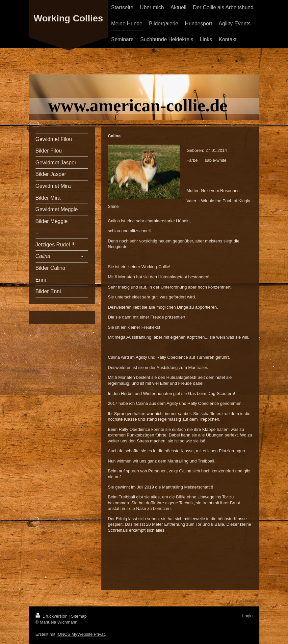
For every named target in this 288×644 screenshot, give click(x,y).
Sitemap (79, 616)
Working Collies (68, 18)
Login (248, 616)
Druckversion (52, 616)
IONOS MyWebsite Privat (81, 634)
